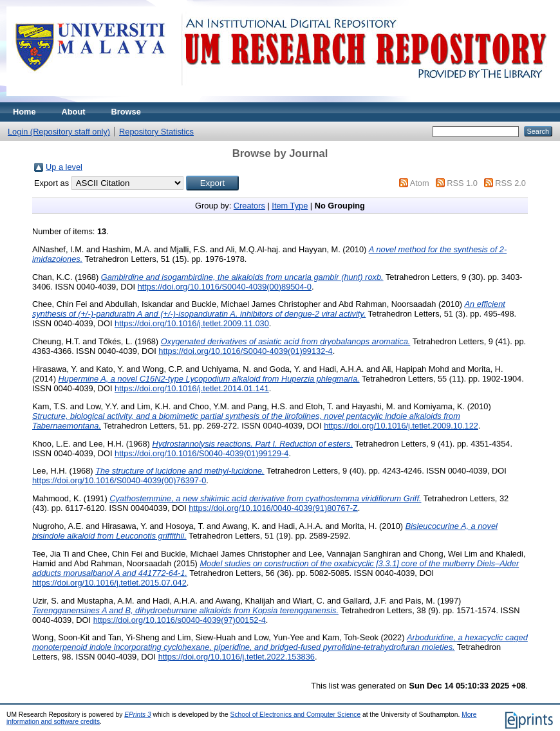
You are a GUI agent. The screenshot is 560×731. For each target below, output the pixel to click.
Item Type (290, 206)
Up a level (64, 167)
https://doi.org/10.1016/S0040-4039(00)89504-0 (225, 287)
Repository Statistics (156, 132)
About (74, 112)
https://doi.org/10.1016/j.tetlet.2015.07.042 (109, 583)
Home (24, 112)
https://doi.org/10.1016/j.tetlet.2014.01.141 (192, 388)
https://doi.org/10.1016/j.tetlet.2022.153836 (237, 657)
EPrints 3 (138, 715)
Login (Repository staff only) (59, 132)
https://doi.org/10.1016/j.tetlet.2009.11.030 (192, 323)
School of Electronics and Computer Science (296, 715)
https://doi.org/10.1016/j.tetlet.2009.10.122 (401, 426)
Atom (420, 183)
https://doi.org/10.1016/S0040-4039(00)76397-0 (119, 480)
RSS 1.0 (462, 183)
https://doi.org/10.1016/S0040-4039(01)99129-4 (201, 453)
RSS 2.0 (510, 183)
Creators (249, 206)
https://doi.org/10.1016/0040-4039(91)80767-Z (273, 508)
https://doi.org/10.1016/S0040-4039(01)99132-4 (245, 351)
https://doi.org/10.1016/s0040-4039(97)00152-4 (180, 620)
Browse (126, 112)
